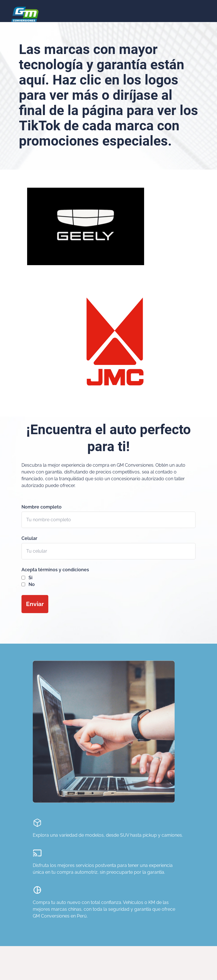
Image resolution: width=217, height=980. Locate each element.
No (32, 584)
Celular (29, 538)
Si (31, 578)
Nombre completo (42, 507)
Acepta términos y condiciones (55, 570)
